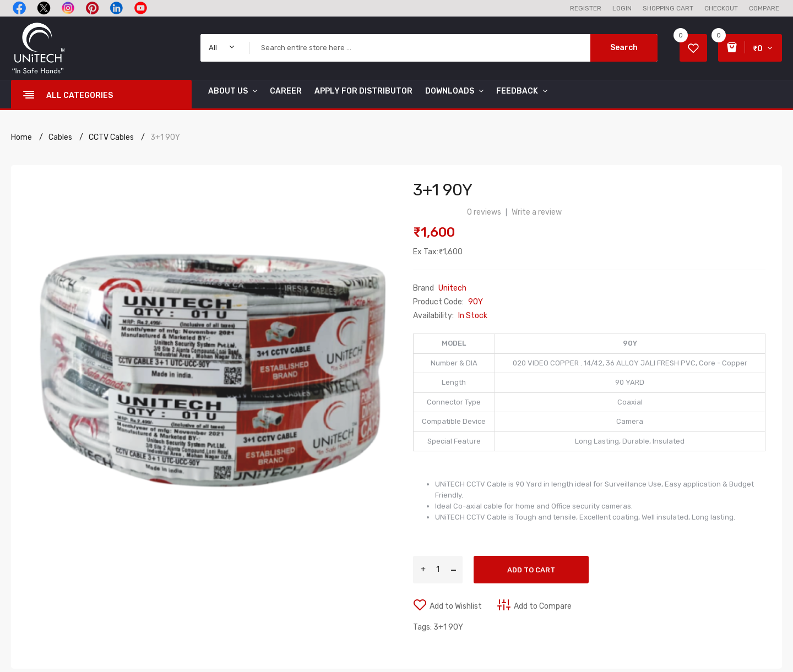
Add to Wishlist (456, 606)
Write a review (537, 212)
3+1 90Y (165, 137)
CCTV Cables (111, 137)
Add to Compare (543, 606)
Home (21, 137)
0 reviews (484, 212)
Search (624, 48)
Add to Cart (531, 570)
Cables (60, 137)
